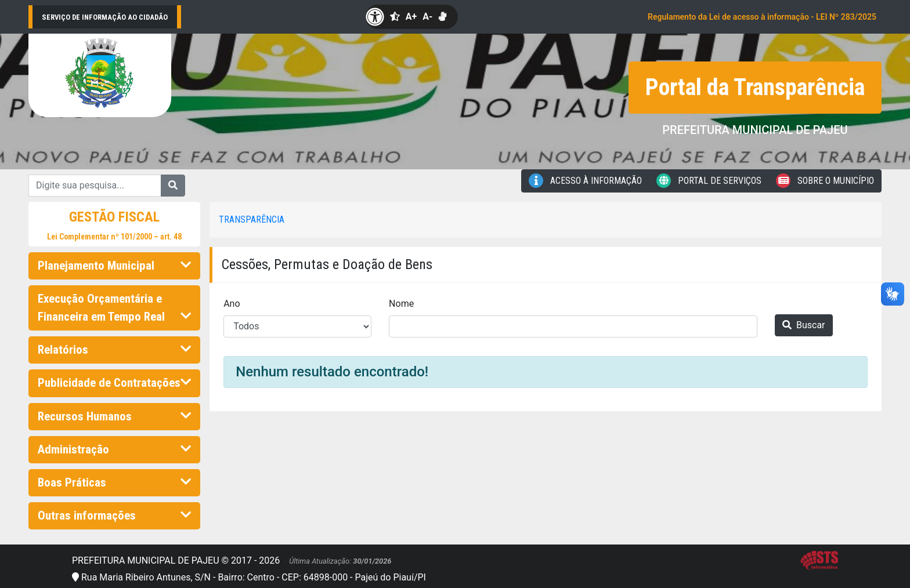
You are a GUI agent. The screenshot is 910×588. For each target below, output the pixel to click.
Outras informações (114, 516)
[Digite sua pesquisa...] (95, 186)
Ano (232, 304)
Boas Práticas (114, 482)
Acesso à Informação (585, 181)
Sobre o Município (825, 181)
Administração (114, 449)
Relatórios (114, 350)
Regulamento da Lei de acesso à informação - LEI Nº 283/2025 (762, 17)
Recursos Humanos (114, 416)
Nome (401, 304)
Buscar (804, 325)
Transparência (252, 219)
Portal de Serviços (709, 181)
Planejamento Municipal (114, 266)
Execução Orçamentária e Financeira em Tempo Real (114, 308)
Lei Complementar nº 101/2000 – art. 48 (114, 237)
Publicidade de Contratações (114, 383)
